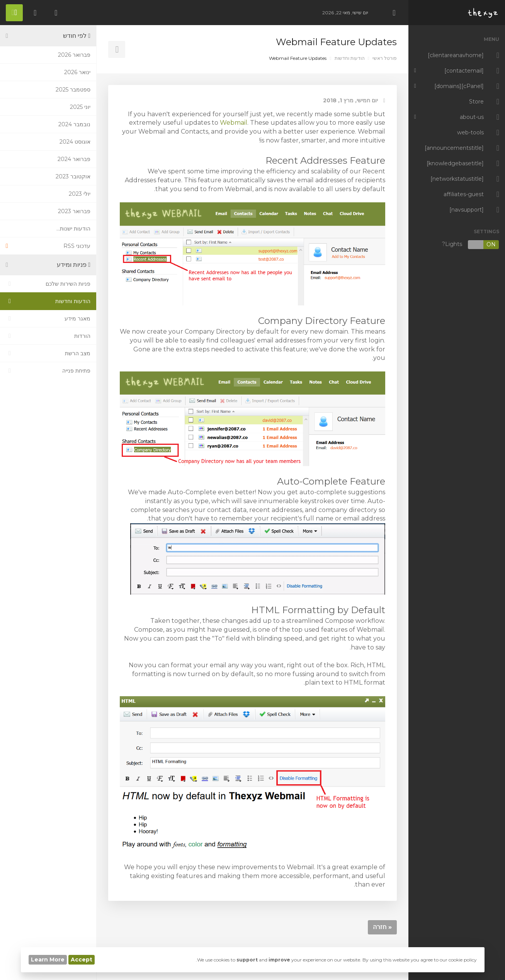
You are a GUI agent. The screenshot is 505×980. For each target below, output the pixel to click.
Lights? (471, 245)
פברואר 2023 (74, 211)
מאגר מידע (48, 319)
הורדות (48, 336)
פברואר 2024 (74, 159)
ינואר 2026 (77, 72)
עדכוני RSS (48, 246)
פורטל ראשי (385, 58)
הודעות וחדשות (350, 58)
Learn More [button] (48, 960)
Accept (82, 960)
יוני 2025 (80, 107)
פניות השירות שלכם (48, 284)
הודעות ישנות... (73, 229)
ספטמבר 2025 (73, 90)
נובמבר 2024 (74, 124)
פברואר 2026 (74, 55)
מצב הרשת (48, 353)
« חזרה (382, 927)
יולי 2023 (80, 194)
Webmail (234, 123)
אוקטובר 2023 (73, 176)
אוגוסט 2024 (75, 142)
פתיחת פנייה (48, 371)
